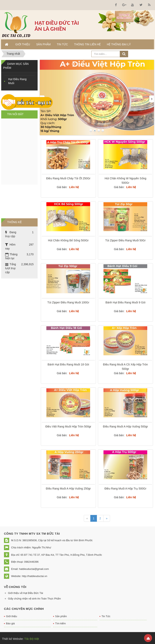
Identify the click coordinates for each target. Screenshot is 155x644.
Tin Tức (106, 616)
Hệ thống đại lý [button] (119, 44)
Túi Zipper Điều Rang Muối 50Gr (125, 240)
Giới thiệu (11, 616)
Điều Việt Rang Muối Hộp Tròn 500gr (68, 426)
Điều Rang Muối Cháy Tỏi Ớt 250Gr (68, 178)
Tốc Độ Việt (31, 639)
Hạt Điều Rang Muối (17, 81)
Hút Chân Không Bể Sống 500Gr (68, 240)
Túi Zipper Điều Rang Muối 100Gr (68, 302)
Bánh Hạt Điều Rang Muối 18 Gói (68, 364)
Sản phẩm (61, 616)
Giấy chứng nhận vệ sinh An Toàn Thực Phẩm (34, 599)
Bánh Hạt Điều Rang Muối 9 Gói (125, 302)
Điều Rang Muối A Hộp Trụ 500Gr (125, 489)
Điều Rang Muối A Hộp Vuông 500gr (126, 426)
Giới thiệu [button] (23, 44)
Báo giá (10, 623)
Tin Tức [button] (62, 44)
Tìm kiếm (60, 623)
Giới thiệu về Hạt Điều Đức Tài (25, 593)
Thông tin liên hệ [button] (87, 44)
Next (151, 99)
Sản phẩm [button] (43, 44)
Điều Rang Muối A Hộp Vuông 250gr (68, 489)
